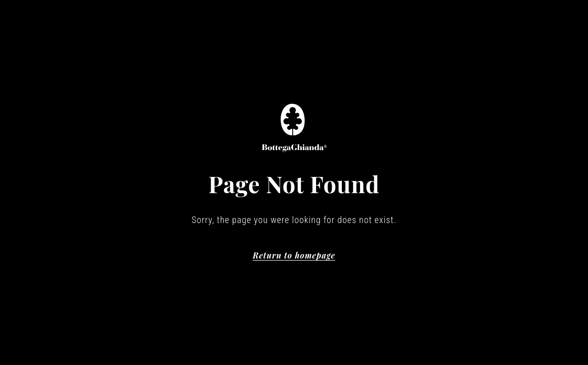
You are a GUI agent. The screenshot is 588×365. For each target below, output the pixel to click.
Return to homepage (294, 255)
